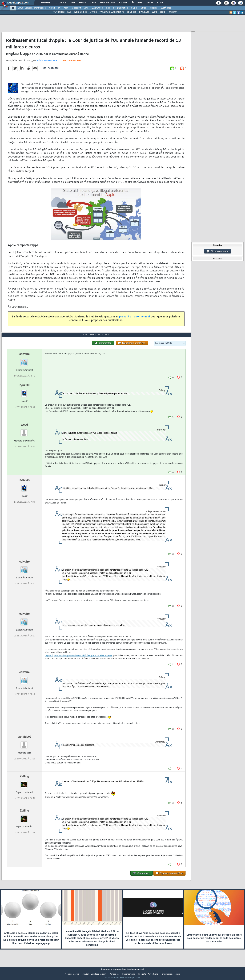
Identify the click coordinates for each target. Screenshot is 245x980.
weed (25, 431)
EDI (108, 8)
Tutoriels (60, 3)
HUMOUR (172, 12)
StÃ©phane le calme (47, 63)
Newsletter (108, 3)
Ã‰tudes (137, 3)
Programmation (121, 8)
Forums (45, 3)
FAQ (73, 3)
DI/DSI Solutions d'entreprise (32, 8)
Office (143, 8)
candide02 (25, 743)
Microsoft (76, 8)
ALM (66, 8)
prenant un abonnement (135, 319)
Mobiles (154, 8)
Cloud (52, 8)
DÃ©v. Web (97, 8)
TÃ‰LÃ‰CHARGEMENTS (112, 12)
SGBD (134, 8)
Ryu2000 (25, 392)
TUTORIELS (59, 12)
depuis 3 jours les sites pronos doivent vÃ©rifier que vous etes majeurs (79, 662)
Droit (150, 3)
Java (86, 8)
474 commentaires (72, 63)
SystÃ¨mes (166, 8)
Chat (93, 3)
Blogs (82, 3)
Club (160, 3)
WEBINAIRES (81, 12)
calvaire (25, 361)
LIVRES (93, 12)
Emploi (123, 3)
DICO (162, 12)
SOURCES (132, 12)
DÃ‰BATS (144, 12)
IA (59, 8)
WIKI (154, 12)
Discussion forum (218, 251)
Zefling (25, 783)
